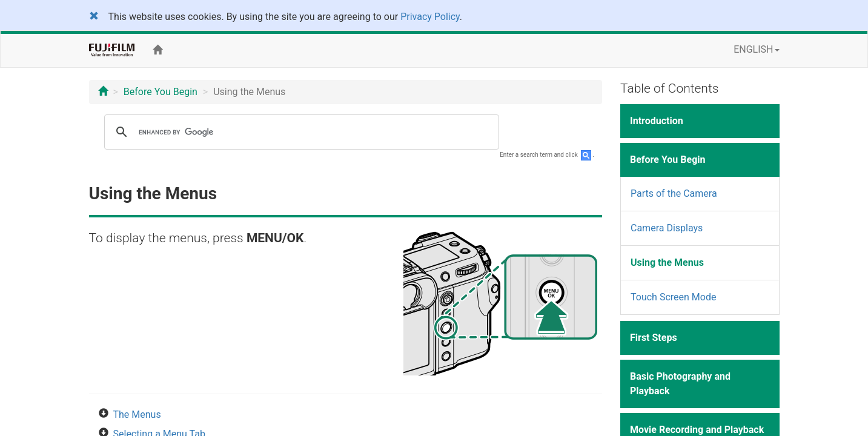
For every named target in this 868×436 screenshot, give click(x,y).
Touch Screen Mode (673, 297)
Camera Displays (667, 228)
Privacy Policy (430, 17)
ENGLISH (756, 49)
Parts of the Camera (674, 193)
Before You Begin (161, 92)
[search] (300, 132)
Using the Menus (667, 263)
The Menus (137, 415)
